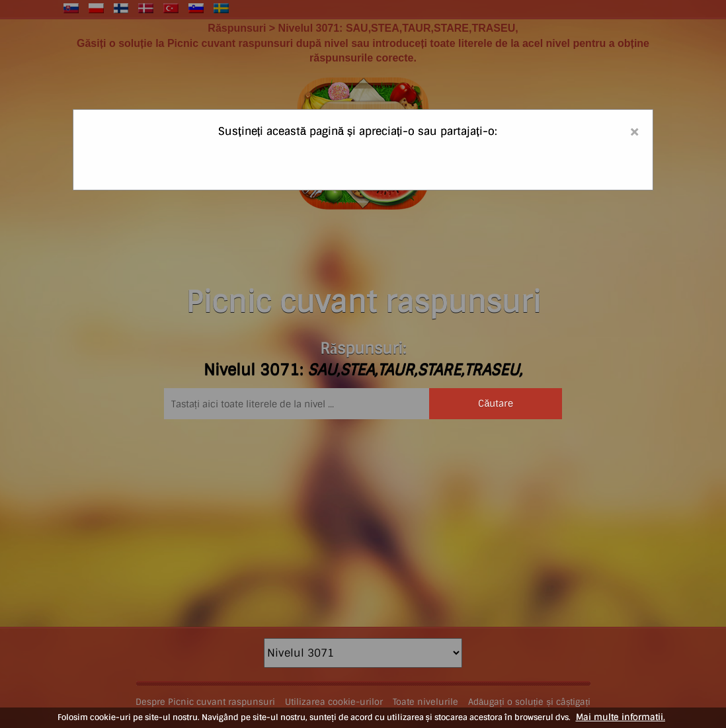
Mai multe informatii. (621, 717)
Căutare (496, 403)
